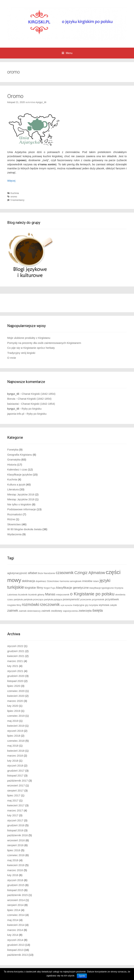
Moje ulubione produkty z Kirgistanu (29, 338)
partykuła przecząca (33, 600)
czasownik (65, 573)
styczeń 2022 (15, 646)
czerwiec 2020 (16, 691)
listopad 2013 (15, 950)
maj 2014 (13, 920)
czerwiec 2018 (16, 741)
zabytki (113, 605)
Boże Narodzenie (47, 573)
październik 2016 (17, 835)
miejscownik (63, 595)
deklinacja (28, 581)
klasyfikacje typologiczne (102, 588)
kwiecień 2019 (16, 726)
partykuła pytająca (53, 600)
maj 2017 (13, 800)
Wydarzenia (14, 534)
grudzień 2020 (16, 676)
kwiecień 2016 (16, 865)
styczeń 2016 (15, 880)
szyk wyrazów (66, 605)
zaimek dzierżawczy (30, 611)
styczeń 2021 (15, 671)
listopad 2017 (15, 775)
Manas (50, 594)
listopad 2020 (15, 681)
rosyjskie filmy (14, 605)
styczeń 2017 (15, 820)
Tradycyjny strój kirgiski (21, 353)
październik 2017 (17, 781)
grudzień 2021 (16, 651)
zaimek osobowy (52, 611)
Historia (12, 465)
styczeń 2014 (15, 940)
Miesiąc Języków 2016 (21, 494)
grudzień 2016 (16, 825)
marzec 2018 (15, 756)
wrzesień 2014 (16, 900)
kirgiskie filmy (34, 588)
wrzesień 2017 (16, 785)
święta (98, 610)
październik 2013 (17, 955)
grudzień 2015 (16, 885)
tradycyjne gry (81, 605)
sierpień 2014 (15, 905)
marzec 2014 (15, 930)
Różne (11, 519)
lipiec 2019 (14, 711)
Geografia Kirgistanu (20, 455)
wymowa (104, 605)
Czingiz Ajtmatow (90, 573)
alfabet (33, 573)
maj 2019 (13, 721)
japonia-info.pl (16, 414)
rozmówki (31, 605)
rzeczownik (50, 605)
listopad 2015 (15, 890)
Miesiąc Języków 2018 (21, 499)
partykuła (18, 600)
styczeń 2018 (15, 766)
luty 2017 (13, 815)
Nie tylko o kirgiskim (19, 504)
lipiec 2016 (14, 850)
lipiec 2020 (14, 686)
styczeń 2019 (15, 731)
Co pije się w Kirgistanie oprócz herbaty (31, 348)
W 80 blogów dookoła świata (24, 529)
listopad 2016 (15, 830)
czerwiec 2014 (16, 915)
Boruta (11, 399)
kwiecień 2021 (16, 656)
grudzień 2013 (16, 945)
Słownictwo (14, 524)
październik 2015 (17, 895)
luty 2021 (13, 666)
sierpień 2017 (15, 791)
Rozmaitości (15, 514)
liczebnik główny (36, 595)
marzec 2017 (15, 810)
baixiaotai (13, 404)
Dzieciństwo (53, 581)
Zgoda (82, 976)
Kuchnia (15, 193)
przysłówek (112, 599)
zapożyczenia (70, 611)
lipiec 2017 (14, 795)
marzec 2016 (15, 870)
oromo (14, 197)
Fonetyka (13, 450)
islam (96, 581)
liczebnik (23, 595)
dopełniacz (41, 581)
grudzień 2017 (16, 771)
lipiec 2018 (14, 736)
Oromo (15, 96)
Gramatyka (14, 459)
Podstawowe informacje (22, 509)
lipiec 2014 (14, 910)
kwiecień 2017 (16, 805)
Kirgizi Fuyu (50, 588)
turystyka (94, 605)
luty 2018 (13, 761)
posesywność (71, 599)
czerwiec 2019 (16, 716)
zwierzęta (85, 611)
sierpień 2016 (15, 845)
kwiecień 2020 (16, 696)
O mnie (12, 358)
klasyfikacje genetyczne (72, 588)
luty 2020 (13, 706)
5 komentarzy (17, 200)
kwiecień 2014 (16, 925)
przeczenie (86, 600)
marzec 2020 (15, 701)
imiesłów (87, 581)
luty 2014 (13, 935)
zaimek (13, 611)
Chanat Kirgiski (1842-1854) (38, 394)
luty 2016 (13, 875)
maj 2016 (13, 860)
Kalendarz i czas (17, 469)
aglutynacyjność (17, 573)
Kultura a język (16, 484)
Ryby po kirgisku (32, 409)
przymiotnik (98, 599)
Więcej (11, 181)
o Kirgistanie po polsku (92, 594)
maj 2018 (13, 746)
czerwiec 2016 (16, 855)
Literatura (13, 489)
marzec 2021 (15, 661)
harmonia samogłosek (71, 581)
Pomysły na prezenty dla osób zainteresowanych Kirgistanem (44, 343)
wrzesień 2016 (16, 840)
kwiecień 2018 (16, 751)
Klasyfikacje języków (20, 475)
